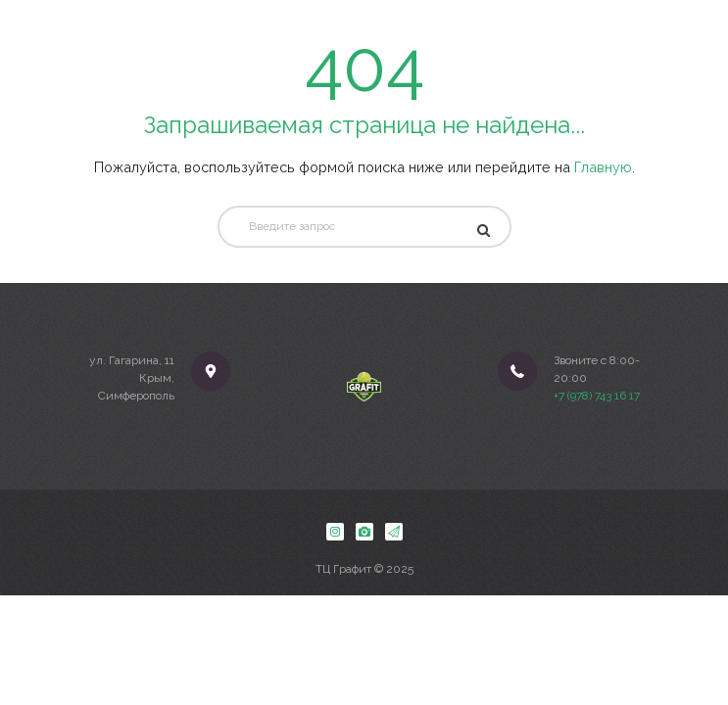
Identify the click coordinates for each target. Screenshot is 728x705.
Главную (603, 167)
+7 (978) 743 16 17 (597, 396)
